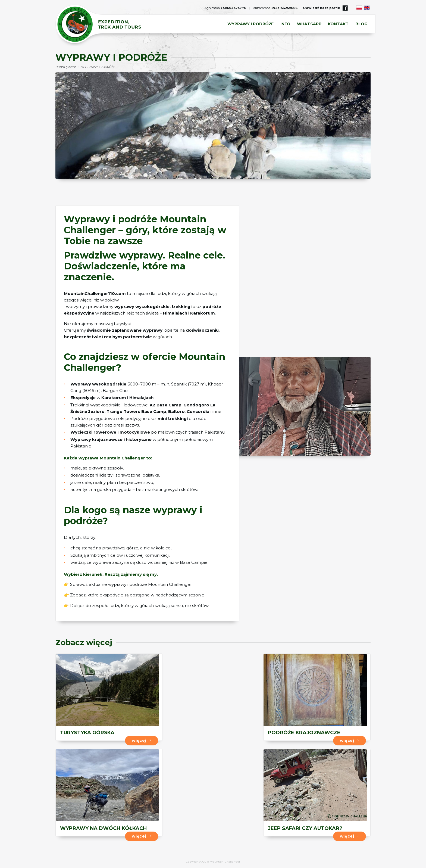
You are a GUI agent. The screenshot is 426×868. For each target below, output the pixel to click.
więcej (134, 739)
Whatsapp (309, 24)
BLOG (361, 24)
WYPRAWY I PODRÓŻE (251, 24)
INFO (286, 24)
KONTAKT (339, 24)
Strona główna (66, 67)
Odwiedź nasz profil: (325, 8)
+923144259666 (284, 8)
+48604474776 (233, 8)
